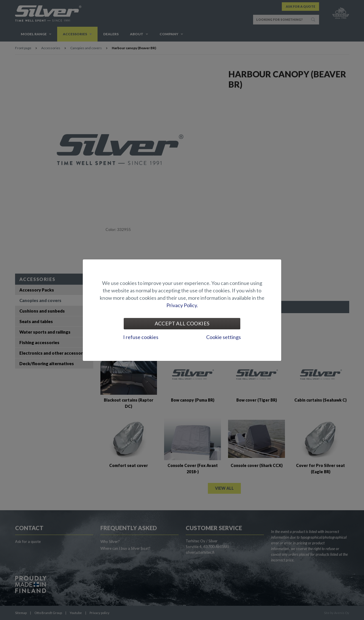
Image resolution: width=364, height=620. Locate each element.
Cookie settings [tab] (224, 337)
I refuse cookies (141, 337)
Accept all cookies (182, 323)
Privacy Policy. (182, 305)
